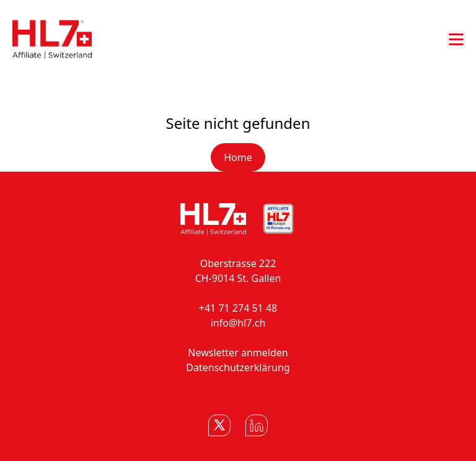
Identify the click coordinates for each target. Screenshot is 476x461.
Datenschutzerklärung (238, 367)
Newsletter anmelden (238, 353)
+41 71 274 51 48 (238, 308)
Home (238, 157)
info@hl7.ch (238, 323)
